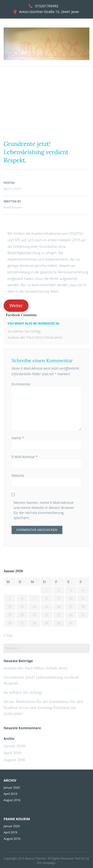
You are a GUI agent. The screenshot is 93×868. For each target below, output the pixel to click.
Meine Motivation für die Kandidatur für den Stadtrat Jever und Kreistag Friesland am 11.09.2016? (43, 708)
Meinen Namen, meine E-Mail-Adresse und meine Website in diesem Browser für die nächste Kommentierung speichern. (44, 510)
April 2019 (12, 753)
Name (18, 438)
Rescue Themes (36, 858)
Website (18, 476)
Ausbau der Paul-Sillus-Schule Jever (35, 337)
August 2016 (14, 760)
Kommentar (21, 384)
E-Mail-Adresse (25, 457)
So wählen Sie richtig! (24, 331)
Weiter (16, 306)
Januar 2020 (14, 746)
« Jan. (8, 635)
